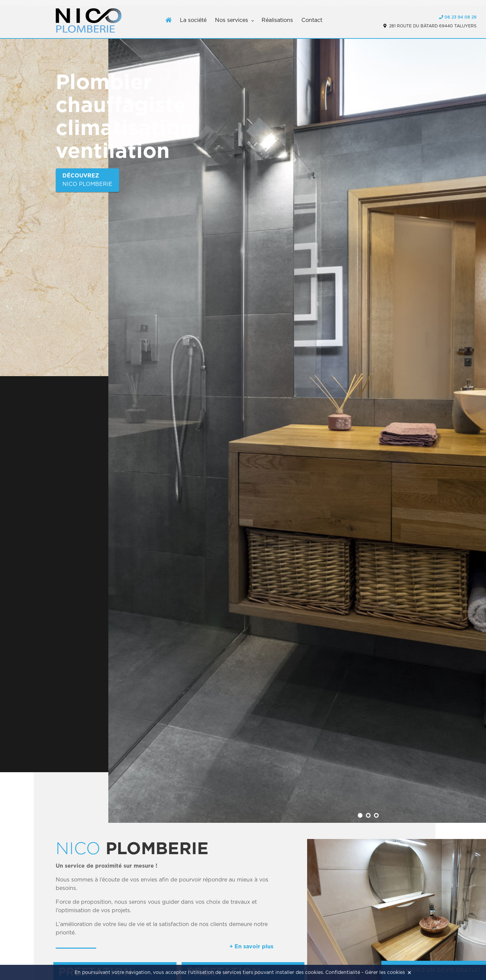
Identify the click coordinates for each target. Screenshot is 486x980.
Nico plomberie (87, 179)
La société (193, 20)
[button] (360, 815)
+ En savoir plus (251, 947)
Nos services (232, 20)
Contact (312, 20)
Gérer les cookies (385, 973)
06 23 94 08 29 (458, 17)
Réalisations (277, 20)
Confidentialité (343, 973)
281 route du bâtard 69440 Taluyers (430, 26)
